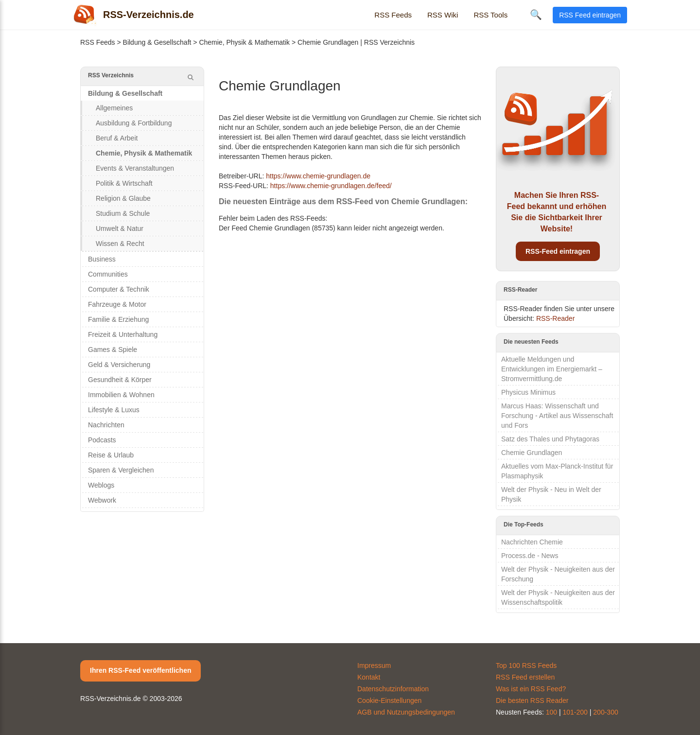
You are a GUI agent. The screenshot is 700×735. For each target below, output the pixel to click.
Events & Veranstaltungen (135, 168)
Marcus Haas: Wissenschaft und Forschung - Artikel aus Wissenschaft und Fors (557, 416)
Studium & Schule (123, 213)
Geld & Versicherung (119, 365)
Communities (108, 274)
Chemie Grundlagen (532, 453)
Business (102, 259)
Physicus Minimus (528, 392)
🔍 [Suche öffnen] (536, 15)
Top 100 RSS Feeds (526, 665)
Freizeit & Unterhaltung (123, 334)
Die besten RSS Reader (532, 700)
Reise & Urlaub (111, 455)
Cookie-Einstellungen (389, 700)
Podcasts (102, 440)
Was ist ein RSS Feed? (531, 689)
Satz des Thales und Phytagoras (550, 439)
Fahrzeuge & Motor (117, 304)
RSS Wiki (443, 15)
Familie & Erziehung (118, 319)
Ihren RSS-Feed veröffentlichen (140, 670)
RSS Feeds (393, 15)
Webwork (102, 500)
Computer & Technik (119, 289)
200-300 (605, 712)
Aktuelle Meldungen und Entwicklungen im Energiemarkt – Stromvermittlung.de (552, 369)
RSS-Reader (555, 318)
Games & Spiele (113, 350)
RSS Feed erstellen (525, 677)
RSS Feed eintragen (590, 15)
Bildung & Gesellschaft (157, 42)
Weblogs (101, 485)
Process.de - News (530, 556)
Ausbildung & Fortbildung (134, 123)
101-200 (575, 712)
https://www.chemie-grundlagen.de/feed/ (331, 186)
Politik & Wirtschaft (124, 183)
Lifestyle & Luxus (114, 410)
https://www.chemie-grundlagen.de (318, 176)
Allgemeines (114, 108)
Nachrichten (106, 425)
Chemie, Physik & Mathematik (244, 42)
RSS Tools (490, 15)
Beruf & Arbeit (117, 138)
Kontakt (369, 677)
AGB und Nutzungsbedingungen (406, 712)
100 (551, 712)
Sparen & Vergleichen (121, 470)
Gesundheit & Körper (120, 380)
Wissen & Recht (120, 244)
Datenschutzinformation (393, 689)
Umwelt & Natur (120, 228)
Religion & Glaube (123, 198)
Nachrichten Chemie (532, 542)
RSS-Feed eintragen (558, 251)
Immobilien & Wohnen (121, 395)
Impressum (374, 665)
